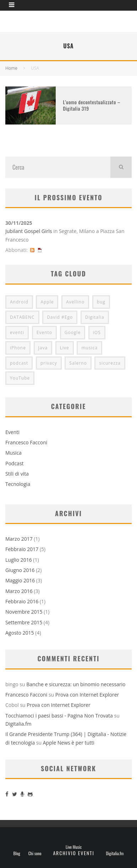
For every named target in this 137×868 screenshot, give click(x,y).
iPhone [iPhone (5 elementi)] (18, 348)
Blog (17, 853)
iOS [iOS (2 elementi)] (97, 332)
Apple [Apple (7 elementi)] (47, 302)
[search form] (58, 167)
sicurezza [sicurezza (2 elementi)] (110, 363)
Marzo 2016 (19, 591)
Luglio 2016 (19, 560)
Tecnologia (18, 484)
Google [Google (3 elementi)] (73, 332)
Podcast (15, 463)
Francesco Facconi (26, 442)
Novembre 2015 (24, 612)
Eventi (12, 432)
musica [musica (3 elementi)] (89, 348)
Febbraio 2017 (22, 549)
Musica (13, 453)
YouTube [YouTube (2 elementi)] (20, 378)
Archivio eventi (73, 853)
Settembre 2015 (24, 622)
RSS (32, 250)
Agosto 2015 (20, 633)
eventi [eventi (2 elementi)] (17, 332)
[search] (121, 167)
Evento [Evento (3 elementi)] (44, 332)
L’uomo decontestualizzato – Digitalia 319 (92, 105)
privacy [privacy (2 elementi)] (49, 363)
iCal (40, 250)
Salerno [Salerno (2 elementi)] (78, 363)
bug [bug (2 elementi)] (101, 302)
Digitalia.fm (18, 724)
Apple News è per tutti (69, 743)
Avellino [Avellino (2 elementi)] (75, 302)
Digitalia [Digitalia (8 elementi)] (95, 317)
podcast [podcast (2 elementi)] (19, 363)
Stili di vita (17, 474)
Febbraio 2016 (22, 601)
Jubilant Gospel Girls (29, 231)
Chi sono (35, 853)
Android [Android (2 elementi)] (19, 302)
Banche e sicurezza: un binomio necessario (76, 684)
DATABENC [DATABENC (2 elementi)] (22, 317)
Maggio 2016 (20, 580)
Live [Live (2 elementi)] (65, 348)
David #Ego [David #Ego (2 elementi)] (60, 317)
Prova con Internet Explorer (87, 695)
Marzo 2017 (19, 539)
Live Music (74, 847)
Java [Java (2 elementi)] (43, 348)
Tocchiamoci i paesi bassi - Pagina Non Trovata (59, 716)
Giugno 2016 (20, 570)
